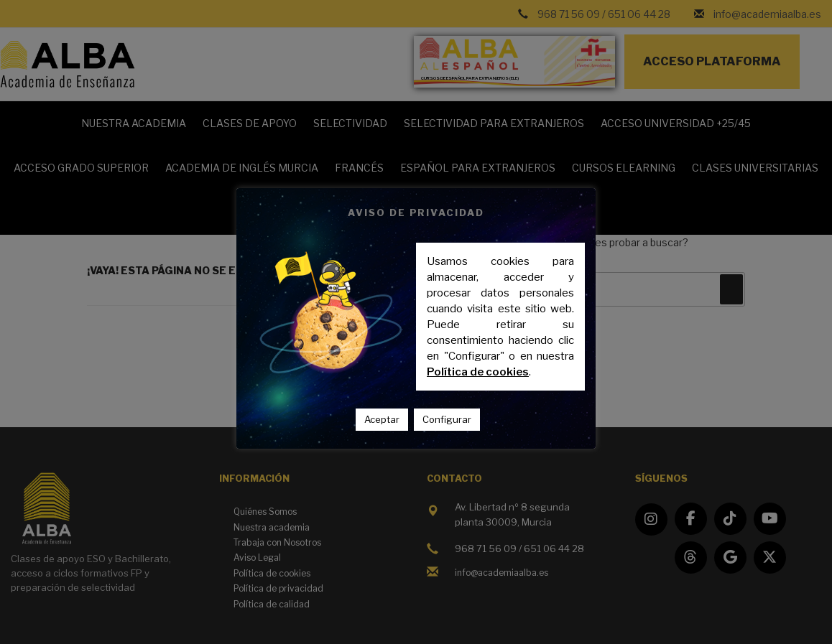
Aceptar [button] (382, 419)
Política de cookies (478, 372)
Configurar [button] (447, 419)
